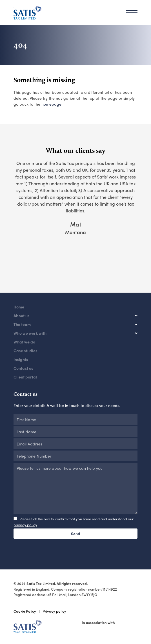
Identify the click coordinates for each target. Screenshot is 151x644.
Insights (21, 359)
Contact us (23, 368)
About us (22, 316)
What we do (24, 342)
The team (22, 324)
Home (19, 307)
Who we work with (30, 333)
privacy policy (25, 525)
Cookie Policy (25, 611)
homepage (51, 104)
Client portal (25, 377)
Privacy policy (54, 611)
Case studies (25, 351)
